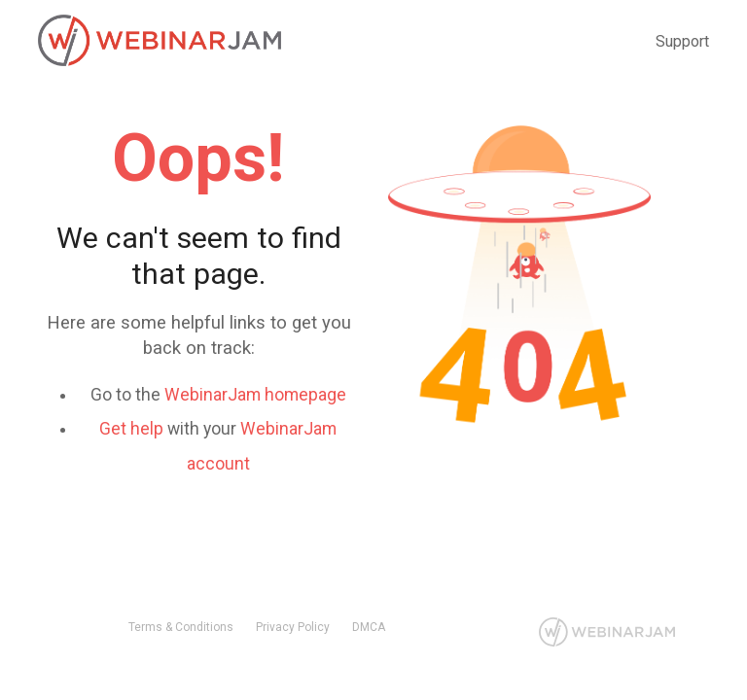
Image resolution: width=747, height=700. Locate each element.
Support (682, 41)
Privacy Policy (293, 627)
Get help (131, 429)
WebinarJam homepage (255, 395)
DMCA (369, 627)
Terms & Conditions (181, 627)
